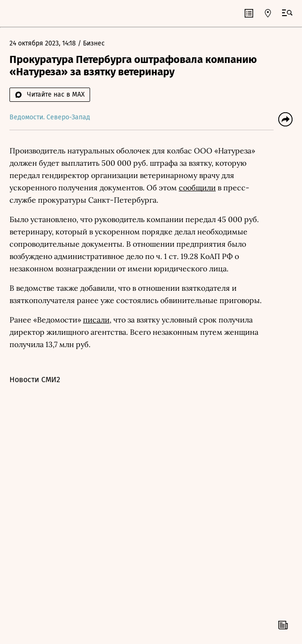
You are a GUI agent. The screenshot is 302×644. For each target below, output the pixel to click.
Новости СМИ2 (35, 380)
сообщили (197, 188)
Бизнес (94, 43)
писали (96, 320)
